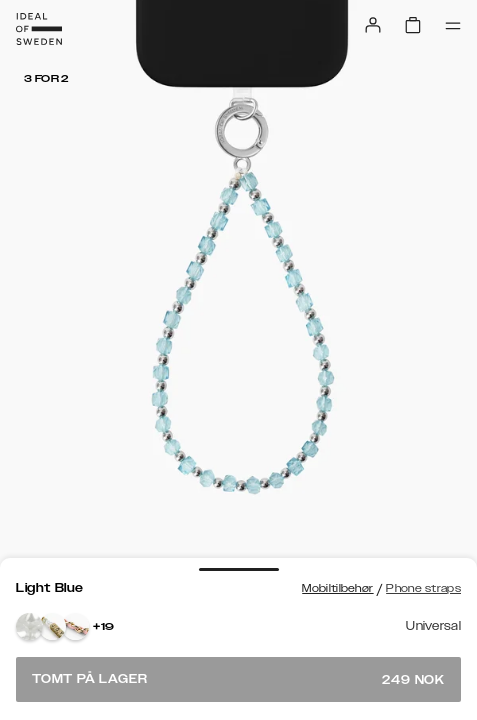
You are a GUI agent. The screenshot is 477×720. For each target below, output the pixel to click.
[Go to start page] (39, 29)
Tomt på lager (238, 679)
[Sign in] (373, 25)
